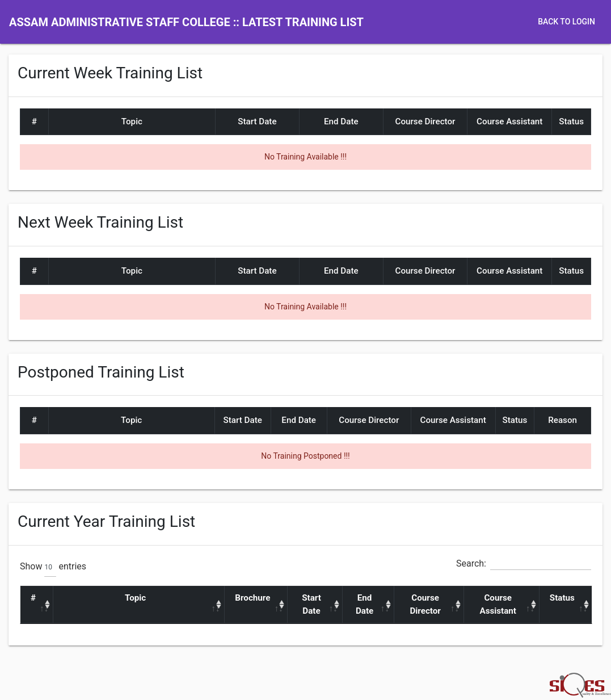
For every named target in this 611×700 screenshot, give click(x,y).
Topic (135, 598)
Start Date (311, 604)
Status (562, 598)
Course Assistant (498, 604)
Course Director (425, 604)
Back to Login (566, 22)
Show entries (53, 567)
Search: (524, 564)
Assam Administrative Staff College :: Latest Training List (186, 22)
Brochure (252, 598)
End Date (365, 604)
